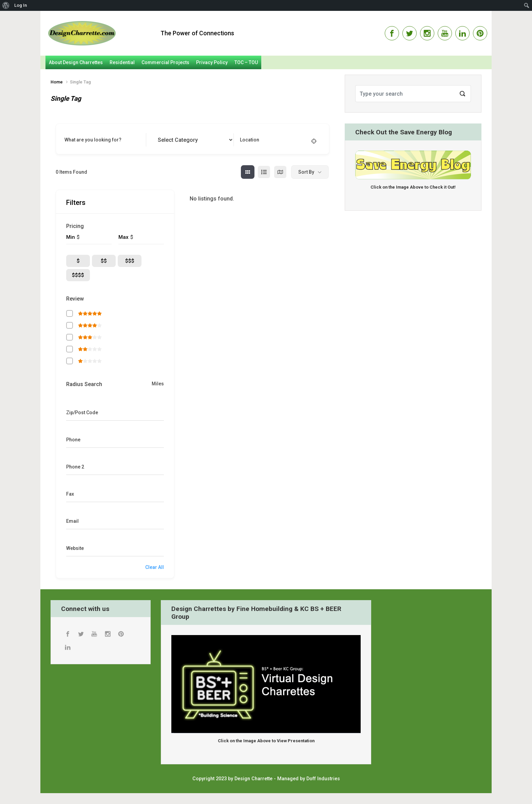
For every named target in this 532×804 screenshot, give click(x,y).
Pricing (75, 226)
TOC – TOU (246, 62)
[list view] (264, 172)
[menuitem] (6, 5)
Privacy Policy (212, 62)
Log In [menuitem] (21, 5)
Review (75, 299)
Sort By (306, 172)
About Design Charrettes (76, 62)
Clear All (155, 567)
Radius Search (84, 384)
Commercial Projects (165, 62)
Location (250, 140)
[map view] (280, 172)
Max (123, 237)
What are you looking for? (93, 140)
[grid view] (248, 172)
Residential (122, 62)
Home (57, 82)
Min (71, 237)
